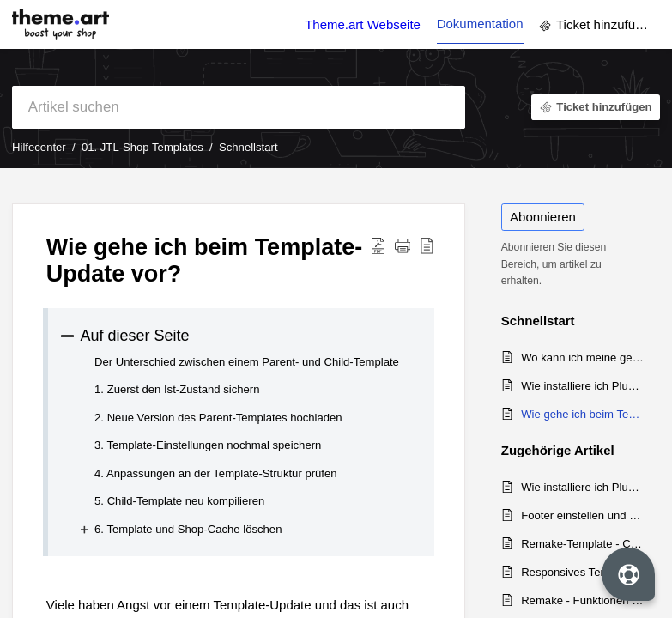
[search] (239, 107)
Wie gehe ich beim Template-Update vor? (582, 414)
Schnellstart (248, 147)
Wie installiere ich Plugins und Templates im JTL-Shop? (582, 386)
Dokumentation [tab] (480, 24)
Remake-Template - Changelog (582, 544)
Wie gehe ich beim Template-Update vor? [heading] (204, 261)
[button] (378, 245)
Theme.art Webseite (363, 24)
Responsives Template (578, 572)
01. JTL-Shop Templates (142, 147)
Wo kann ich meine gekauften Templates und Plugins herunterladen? (582, 357)
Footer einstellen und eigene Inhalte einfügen (582, 515)
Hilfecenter (39, 147)
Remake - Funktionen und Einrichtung (582, 600)
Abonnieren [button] (543, 217)
